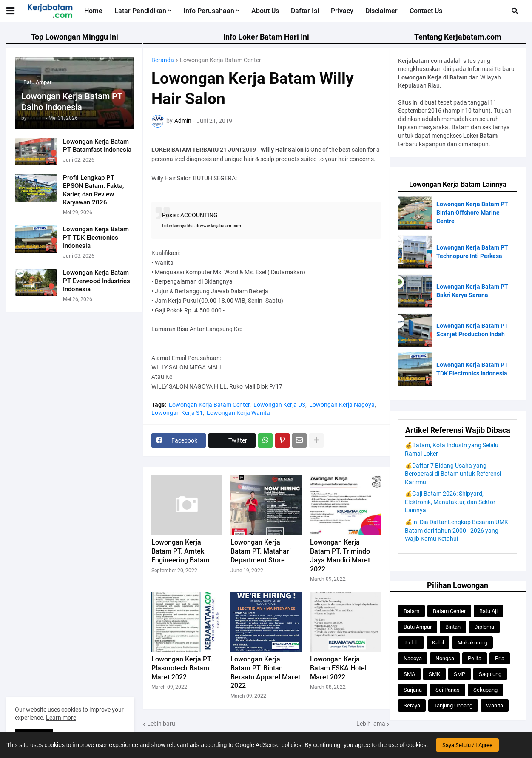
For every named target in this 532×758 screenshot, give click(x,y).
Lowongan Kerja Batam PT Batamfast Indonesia (97, 146)
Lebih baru (161, 724)
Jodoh (411, 643)
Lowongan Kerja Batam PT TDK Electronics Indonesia (96, 237)
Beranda (163, 60)
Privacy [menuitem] (342, 11)
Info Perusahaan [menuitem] (209, 11)
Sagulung (490, 674)
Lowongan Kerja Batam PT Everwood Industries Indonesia (97, 281)
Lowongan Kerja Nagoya (342, 405)
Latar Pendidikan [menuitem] (140, 11)
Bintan (453, 627)
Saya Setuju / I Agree (467, 745)
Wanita (495, 705)
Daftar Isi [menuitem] (305, 11)
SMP (459, 674)
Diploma (484, 627)
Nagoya (413, 658)
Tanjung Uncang (453, 705)
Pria (500, 658)
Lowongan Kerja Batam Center (220, 60)
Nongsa (445, 658)
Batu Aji (488, 611)
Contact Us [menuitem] (426, 11)
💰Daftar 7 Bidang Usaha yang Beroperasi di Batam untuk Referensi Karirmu (453, 474)
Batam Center (449, 611)
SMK (434, 674)
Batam (411, 611)
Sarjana (413, 690)
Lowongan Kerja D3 (279, 405)
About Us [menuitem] (265, 11)
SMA (409, 674)
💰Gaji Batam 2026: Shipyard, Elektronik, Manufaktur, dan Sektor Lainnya (450, 502)
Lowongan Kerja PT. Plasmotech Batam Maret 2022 (182, 668)
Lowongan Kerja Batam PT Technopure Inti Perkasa (472, 252)
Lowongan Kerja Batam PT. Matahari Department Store (261, 551)
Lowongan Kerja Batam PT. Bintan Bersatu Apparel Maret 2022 (265, 672)
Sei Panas (448, 690)
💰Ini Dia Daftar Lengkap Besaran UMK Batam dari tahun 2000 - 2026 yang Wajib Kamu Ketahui (457, 530)
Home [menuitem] (93, 11)
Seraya (412, 705)
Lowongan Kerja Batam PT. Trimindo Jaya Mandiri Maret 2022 (340, 555)
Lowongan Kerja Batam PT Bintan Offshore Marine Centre (472, 212)
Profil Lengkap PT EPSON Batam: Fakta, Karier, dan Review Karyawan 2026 (93, 190)
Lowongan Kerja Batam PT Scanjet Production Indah (472, 330)
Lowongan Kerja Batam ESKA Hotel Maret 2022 (338, 668)
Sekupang (485, 690)
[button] (515, 11)
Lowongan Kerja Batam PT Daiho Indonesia (72, 102)
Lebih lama (371, 724)
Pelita (475, 658)
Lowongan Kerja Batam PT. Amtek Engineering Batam (181, 551)
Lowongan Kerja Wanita (238, 413)
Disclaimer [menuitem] (381, 11)
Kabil (438, 643)
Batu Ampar (418, 627)
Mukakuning (472, 643)
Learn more (61, 718)
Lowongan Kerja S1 (177, 413)
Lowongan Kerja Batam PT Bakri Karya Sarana (472, 291)
